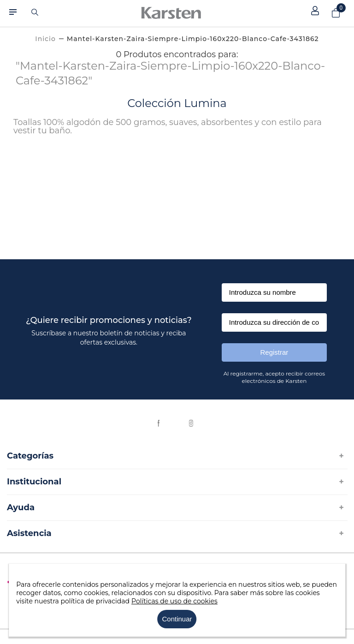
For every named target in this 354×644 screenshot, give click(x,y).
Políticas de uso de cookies (174, 601)
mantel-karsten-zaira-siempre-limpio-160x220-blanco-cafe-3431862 (193, 39)
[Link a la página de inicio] (45, 39)
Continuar (177, 619)
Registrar (274, 352)
